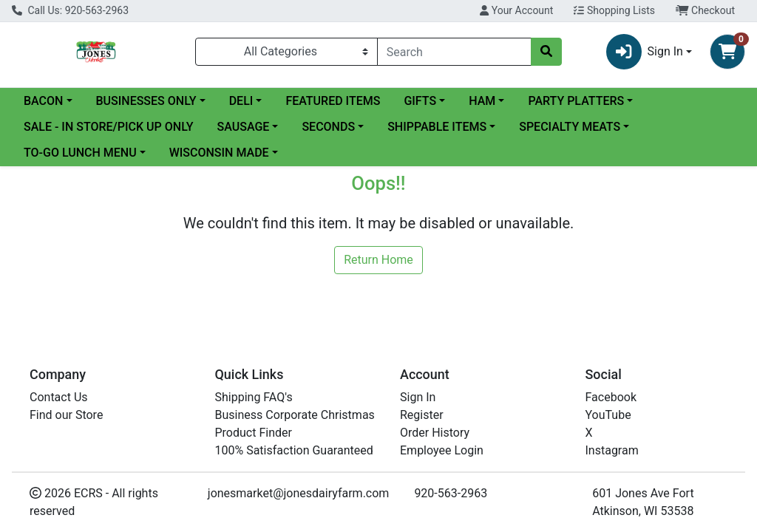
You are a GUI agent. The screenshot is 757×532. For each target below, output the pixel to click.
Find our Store (66, 415)
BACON (43, 101)
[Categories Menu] (286, 52)
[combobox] (454, 52)
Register (422, 415)
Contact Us (59, 397)
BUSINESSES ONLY (146, 101)
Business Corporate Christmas (295, 415)
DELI (241, 101)
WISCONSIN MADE (219, 153)
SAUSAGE (244, 127)
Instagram (612, 450)
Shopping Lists (614, 10)
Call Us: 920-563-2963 (70, 10)
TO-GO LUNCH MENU (80, 153)
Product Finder (254, 433)
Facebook (611, 397)
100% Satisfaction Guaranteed (294, 450)
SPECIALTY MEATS (570, 127)
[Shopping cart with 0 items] (727, 52)
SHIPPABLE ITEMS (437, 127)
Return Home (378, 260)
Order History (435, 433)
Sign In (418, 397)
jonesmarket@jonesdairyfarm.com (299, 493)
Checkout (705, 10)
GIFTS (420, 101)
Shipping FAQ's (254, 397)
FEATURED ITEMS (333, 101)
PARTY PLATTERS (576, 101)
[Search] (454, 52)
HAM (482, 101)
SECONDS (328, 127)
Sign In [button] (645, 52)
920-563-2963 (451, 493)
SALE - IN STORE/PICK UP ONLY (109, 127)
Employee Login (442, 450)
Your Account (516, 10)
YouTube (608, 415)
